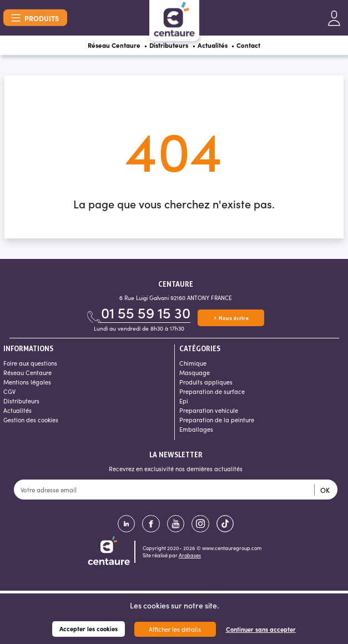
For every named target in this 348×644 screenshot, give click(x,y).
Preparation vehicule (209, 413)
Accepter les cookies (89, 629)
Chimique (193, 366)
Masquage (195, 375)
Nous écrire (231, 320)
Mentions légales (27, 385)
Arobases (190, 558)
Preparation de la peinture (217, 423)
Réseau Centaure (104, 47)
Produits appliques (206, 385)
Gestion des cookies (31, 423)
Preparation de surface (212, 394)
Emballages (196, 432)
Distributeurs (167, 47)
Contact (260, 47)
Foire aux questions (30, 366)
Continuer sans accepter (261, 629)
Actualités (218, 47)
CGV (9, 394)
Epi (184, 404)
